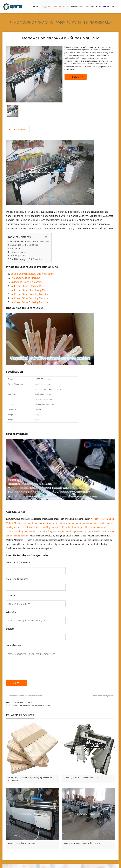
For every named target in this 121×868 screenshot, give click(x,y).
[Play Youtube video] (61, 469)
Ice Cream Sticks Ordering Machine (29, 302)
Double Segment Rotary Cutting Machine (33, 274)
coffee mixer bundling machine (75, 527)
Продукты (45, 6)
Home (36, 6)
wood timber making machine (47, 531)
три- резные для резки (22, 702)
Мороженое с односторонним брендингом (82, 843)
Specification (16, 249)
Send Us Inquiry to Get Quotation (26, 259)
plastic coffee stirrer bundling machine (41, 527)
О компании (77, 6)
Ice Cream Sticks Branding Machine (30, 294)
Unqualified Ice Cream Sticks (24, 245)
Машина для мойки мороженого (22, 843)
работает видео (18, 252)
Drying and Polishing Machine (27, 282)
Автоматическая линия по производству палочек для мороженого (30, 779)
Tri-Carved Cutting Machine (25, 278)
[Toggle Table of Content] (45, 237)
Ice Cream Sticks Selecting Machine (29, 286)
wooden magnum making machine (81, 523)
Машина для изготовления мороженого (81, 778)
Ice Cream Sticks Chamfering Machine (31, 290)
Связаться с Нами (93, 6)
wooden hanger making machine (77, 531)
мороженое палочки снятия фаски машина (31, 705)
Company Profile (18, 255)
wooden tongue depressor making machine (44, 523)
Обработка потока (61, 6)
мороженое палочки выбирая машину (26, 696)
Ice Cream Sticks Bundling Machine (29, 298)
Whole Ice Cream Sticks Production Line (29, 241)
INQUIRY (76, 77)
